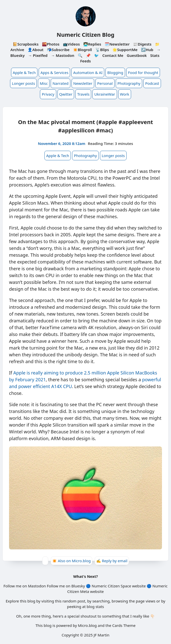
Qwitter (66, 94)
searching (101, 601)
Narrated (60, 83)
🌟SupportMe (125, 50)
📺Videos (71, 44)
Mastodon (37, 586)
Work (125, 94)
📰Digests (142, 44)
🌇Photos (51, 44)
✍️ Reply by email (112, 561)
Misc (44, 83)
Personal (105, 83)
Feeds (85, 61)
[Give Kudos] (45, 561)
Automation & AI (88, 72)
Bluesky (78, 586)
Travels (83, 94)
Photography (129, 83)
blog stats (95, 607)
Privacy (48, 94)
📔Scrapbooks (25, 44)
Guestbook (137, 55)
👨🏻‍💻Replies (92, 44)
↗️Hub (147, 50)
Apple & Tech (24, 72)
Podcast (152, 83)
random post (74, 601)
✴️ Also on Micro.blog (72, 561)
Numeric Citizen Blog (86, 34)
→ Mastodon (63, 55)
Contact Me (113, 55)
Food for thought (143, 72)
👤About (36, 50)
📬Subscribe (58, 50)
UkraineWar (105, 94)
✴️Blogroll (82, 50)
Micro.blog (87, 625)
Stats (155, 55)
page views (146, 601)
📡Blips (102, 50)
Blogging (115, 72)
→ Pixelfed (38, 55)
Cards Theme (124, 625)
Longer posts (23, 83)
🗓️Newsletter (117, 44)
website (139, 586)
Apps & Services (54, 72)
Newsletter (83, 83)
